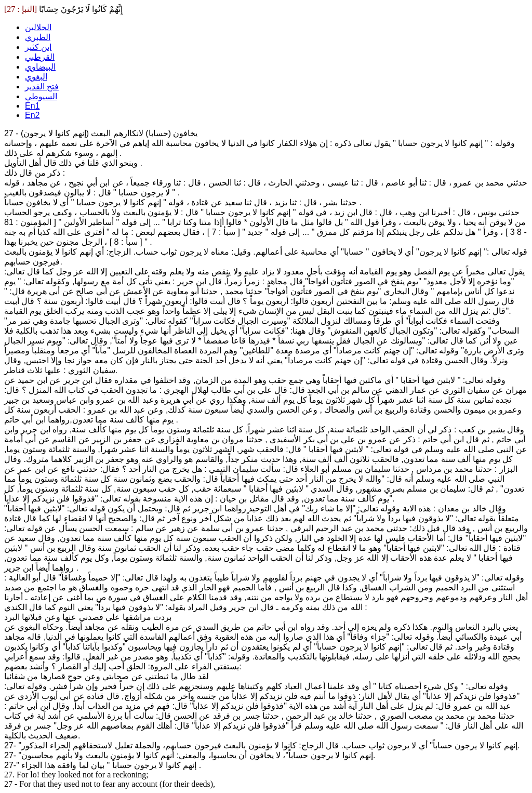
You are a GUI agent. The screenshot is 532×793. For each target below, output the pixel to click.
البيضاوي (40, 67)
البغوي (36, 77)
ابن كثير (38, 47)
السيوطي (41, 96)
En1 (32, 106)
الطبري (38, 37)
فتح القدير (42, 87)
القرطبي (40, 57)
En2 (32, 115)
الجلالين (38, 27)
